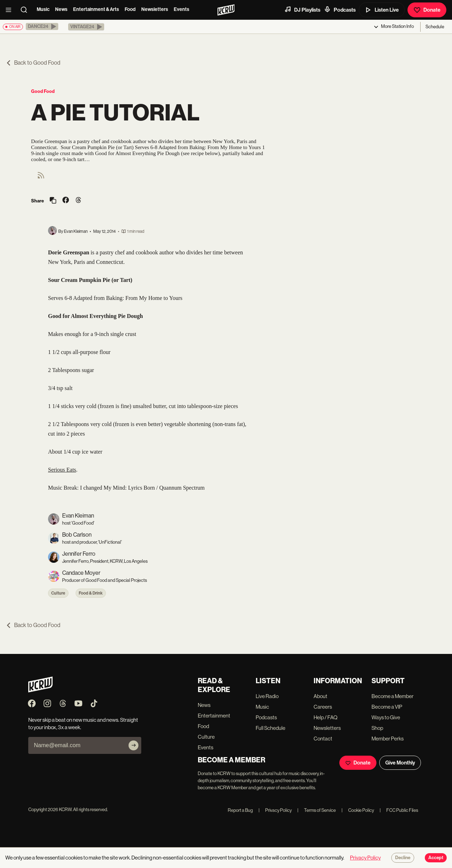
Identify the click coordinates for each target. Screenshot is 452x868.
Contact (323, 739)
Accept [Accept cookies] (436, 858)
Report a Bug (240, 810)
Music (43, 9)
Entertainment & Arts (96, 9)
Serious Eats (62, 470)
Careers (323, 707)
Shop (377, 728)
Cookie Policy (358, 810)
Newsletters (155, 9)
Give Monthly (400, 763)
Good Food (43, 91)
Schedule (435, 27)
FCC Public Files (399, 810)
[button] (42, 26)
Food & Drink (91, 593)
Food (130, 9)
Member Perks (388, 739)
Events (182, 9)
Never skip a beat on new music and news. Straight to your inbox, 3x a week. (83, 724)
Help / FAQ (326, 717)
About (320, 696)
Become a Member (392, 696)
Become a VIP (387, 707)
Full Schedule (270, 728)
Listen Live (382, 10)
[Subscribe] (133, 745)
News (61, 9)
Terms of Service (317, 810)
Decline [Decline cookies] (403, 858)
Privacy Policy (275, 810)
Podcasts (340, 10)
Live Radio (267, 696)
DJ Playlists (302, 10)
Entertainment (214, 716)
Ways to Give (386, 717)
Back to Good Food (33, 63)
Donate (427, 10)
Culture (58, 593)
